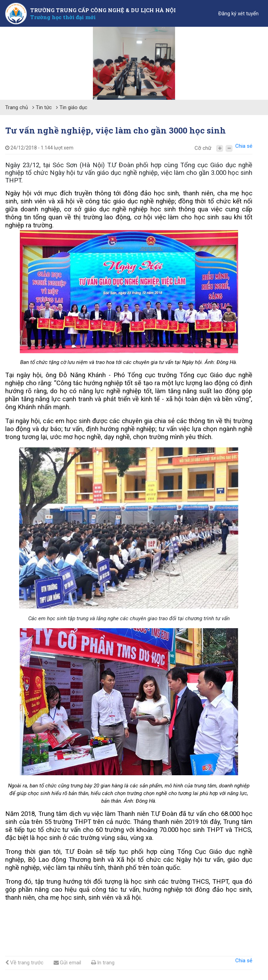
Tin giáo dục (73, 107)
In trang (103, 963)
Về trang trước (24, 963)
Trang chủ (17, 107)
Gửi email (67, 963)
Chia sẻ (244, 146)
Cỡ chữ (203, 148)
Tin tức (44, 107)
